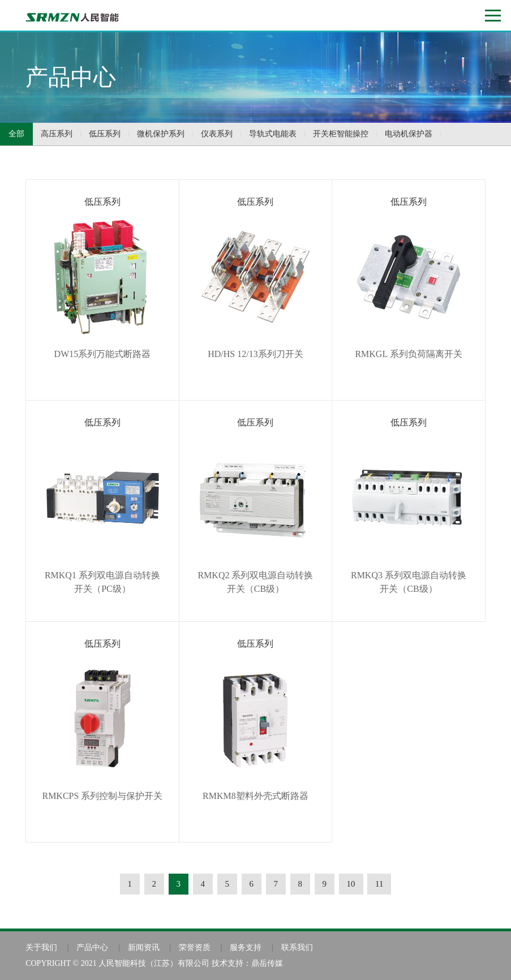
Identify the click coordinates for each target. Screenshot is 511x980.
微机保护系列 (161, 134)
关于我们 (41, 947)
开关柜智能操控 (341, 134)
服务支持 (246, 947)
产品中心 (92, 947)
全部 (16, 134)
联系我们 (297, 947)
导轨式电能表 (273, 134)
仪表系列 (217, 134)
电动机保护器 (409, 134)
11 (379, 884)
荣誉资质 (195, 947)
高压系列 (57, 134)
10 (351, 884)
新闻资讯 (144, 947)
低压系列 (105, 134)
